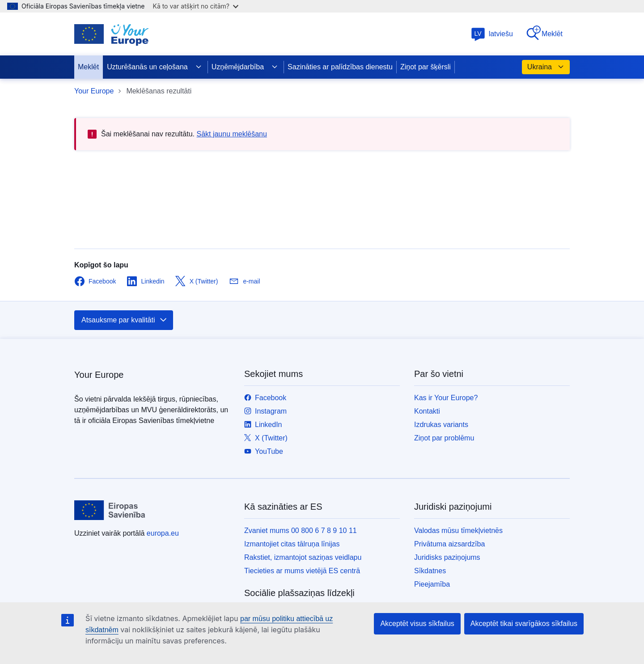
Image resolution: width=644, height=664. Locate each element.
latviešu (492, 34)
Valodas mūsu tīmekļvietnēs (458, 531)
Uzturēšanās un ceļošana (155, 67)
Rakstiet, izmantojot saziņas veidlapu (303, 557)
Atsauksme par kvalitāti (125, 320)
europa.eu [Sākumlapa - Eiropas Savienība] (163, 533)
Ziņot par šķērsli (426, 67)
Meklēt (544, 33)
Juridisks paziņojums (447, 557)
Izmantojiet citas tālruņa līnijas (292, 544)
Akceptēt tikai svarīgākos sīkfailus (524, 624)
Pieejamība (432, 584)
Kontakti (427, 411)
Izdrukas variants (441, 425)
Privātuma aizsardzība (449, 544)
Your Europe (94, 91)
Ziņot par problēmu (444, 438)
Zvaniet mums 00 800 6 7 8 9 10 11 (301, 531)
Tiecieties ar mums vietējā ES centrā (302, 571)
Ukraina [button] (546, 67)
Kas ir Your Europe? (446, 398)
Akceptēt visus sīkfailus (417, 624)
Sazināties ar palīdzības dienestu (340, 67)
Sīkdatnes (430, 571)
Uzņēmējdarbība (245, 67)
